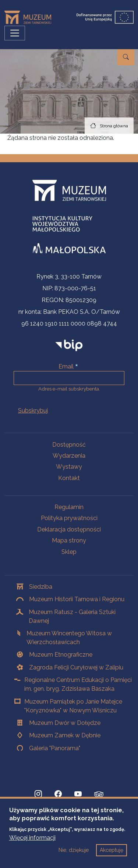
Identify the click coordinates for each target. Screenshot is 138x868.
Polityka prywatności (69, 518)
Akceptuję (112, 854)
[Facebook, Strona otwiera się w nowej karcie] (58, 794)
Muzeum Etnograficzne (61, 655)
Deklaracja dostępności (69, 529)
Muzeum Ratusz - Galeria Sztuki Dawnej (72, 616)
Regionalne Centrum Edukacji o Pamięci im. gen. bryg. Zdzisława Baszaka (78, 684)
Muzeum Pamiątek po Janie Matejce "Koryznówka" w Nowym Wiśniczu (73, 706)
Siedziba (41, 587)
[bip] (69, 345)
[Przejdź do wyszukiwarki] (126, 57)
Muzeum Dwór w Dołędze (65, 723)
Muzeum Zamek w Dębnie (65, 735)
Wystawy (69, 467)
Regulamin (69, 507)
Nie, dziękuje (74, 854)
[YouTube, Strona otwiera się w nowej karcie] (78, 794)
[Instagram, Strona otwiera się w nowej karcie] (38, 794)
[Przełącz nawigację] (15, 33)
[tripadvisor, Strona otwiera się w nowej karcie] (99, 795)
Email (66, 366)
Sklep (69, 552)
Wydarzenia (69, 456)
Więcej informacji (32, 842)
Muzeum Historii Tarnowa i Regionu (77, 599)
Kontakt (69, 478)
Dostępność (69, 445)
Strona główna (114, 126)
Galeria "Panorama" (55, 748)
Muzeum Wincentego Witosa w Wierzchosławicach (69, 638)
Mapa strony (69, 540)
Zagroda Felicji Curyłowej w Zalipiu (76, 667)
